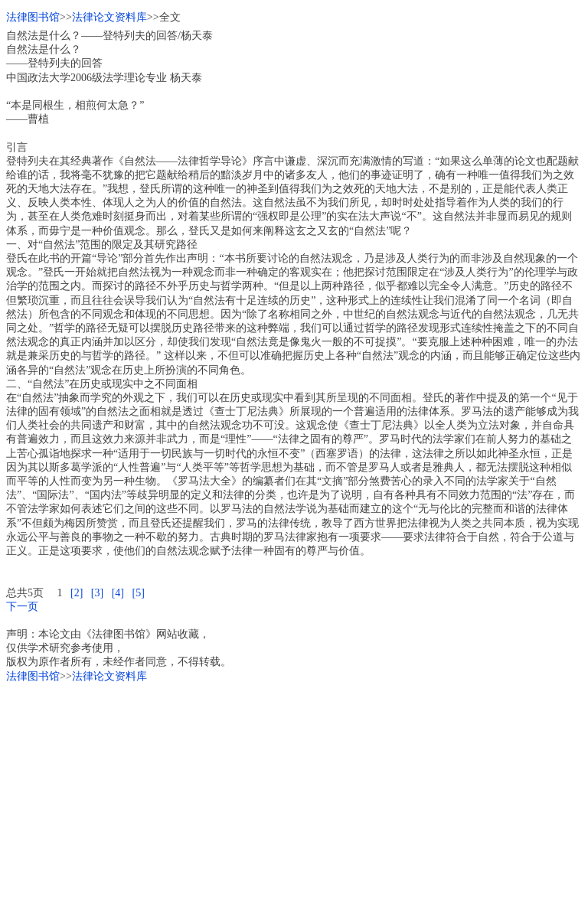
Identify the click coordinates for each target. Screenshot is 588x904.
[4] (118, 593)
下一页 (22, 607)
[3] (97, 593)
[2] (77, 593)
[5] (138, 593)
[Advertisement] (294, 791)
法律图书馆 (33, 17)
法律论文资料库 (109, 17)
